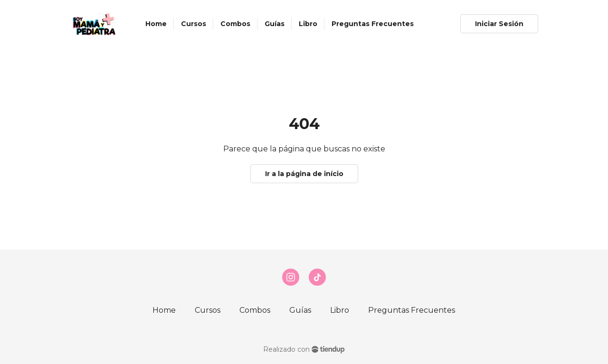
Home (164, 310)
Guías (300, 310)
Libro (340, 310)
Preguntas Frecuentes (412, 310)
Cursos (208, 310)
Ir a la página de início (304, 174)
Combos (255, 310)
